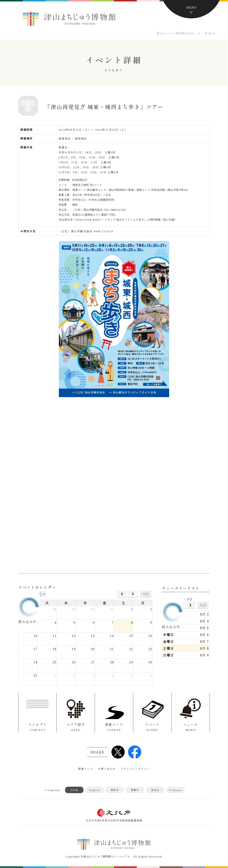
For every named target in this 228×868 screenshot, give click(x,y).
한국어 (155, 790)
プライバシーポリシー (135, 769)
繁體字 (135, 790)
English (95, 790)
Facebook (135, 752)
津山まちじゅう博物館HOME (175, 33)
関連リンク (85, 769)
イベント (152, 727)
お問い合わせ (107, 769)
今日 (146, 594)
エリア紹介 (76, 727)
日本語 (74, 790)
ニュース (191, 727)
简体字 (115, 790)
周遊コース (114, 727)
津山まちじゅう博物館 (69, 19)
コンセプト (37, 727)
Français (175, 790)
